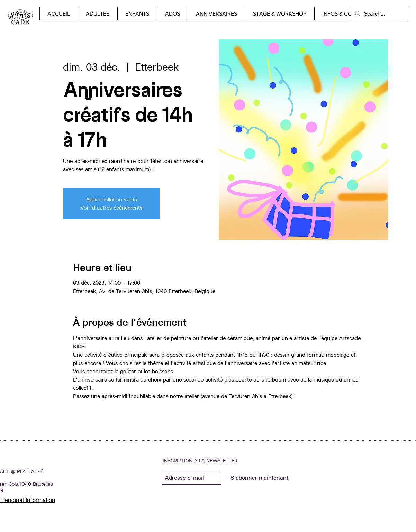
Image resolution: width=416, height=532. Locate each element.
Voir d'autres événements (111, 208)
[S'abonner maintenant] (259, 478)
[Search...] (379, 14)
